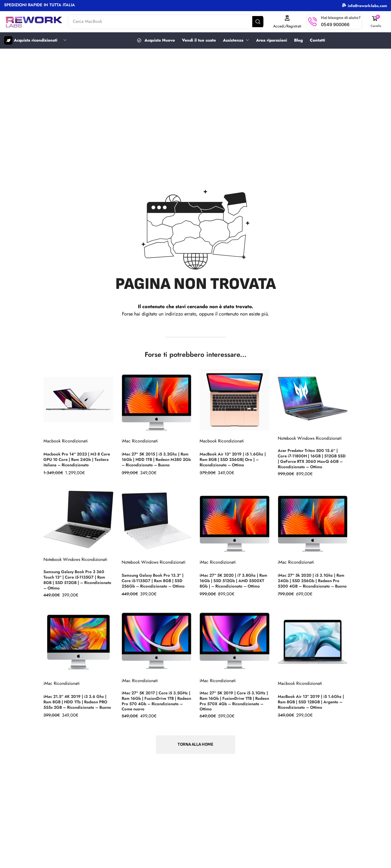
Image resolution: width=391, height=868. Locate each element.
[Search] (263, 22)
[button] (377, 22)
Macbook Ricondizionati (66, 442)
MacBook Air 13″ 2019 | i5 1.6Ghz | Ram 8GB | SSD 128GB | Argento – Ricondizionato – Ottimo (312, 701)
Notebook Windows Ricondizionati (310, 439)
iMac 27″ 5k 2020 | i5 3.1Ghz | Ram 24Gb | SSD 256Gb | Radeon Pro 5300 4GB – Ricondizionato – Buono (312, 579)
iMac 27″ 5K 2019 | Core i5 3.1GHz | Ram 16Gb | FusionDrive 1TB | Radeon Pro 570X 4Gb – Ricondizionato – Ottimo (233, 700)
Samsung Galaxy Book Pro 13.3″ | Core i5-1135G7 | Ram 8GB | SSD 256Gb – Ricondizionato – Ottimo (156, 580)
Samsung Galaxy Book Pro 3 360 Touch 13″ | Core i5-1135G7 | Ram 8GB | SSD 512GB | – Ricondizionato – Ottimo (77, 579)
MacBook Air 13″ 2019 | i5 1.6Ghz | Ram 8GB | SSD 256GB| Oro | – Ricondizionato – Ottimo (234, 460)
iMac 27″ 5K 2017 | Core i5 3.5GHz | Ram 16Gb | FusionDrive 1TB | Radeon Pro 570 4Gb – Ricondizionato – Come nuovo (156, 700)
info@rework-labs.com (367, 6)
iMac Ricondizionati (140, 439)
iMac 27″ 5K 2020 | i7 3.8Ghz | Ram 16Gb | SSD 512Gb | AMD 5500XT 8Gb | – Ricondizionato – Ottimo (234, 579)
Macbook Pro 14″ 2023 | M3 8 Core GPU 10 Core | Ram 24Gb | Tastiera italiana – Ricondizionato (76, 460)
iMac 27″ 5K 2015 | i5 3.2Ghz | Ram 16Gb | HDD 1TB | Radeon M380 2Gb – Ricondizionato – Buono (153, 459)
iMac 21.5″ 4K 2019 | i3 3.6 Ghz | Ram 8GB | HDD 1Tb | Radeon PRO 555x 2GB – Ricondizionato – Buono (78, 700)
